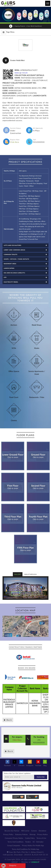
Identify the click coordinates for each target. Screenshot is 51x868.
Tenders (28, 842)
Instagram (30, 763)
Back (8, 720)
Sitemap (32, 835)
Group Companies (14, 846)
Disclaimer (42, 831)
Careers (34, 831)
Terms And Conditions (16, 842)
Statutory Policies (21, 835)
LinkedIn (21, 763)
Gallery (18, 574)
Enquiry (9, 866)
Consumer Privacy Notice (14, 838)
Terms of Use (41, 838)
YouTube (38, 763)
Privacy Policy (8, 835)
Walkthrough (31, 574)
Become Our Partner (12, 831)
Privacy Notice (42, 835)
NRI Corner (25, 831)
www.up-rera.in (21, 73)
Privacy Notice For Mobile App (33, 846)
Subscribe (41, 777)
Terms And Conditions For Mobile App (25, 849)
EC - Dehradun (38, 842)
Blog (45, 763)
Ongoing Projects (20, 26)
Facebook (7, 763)
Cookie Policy (30, 838)
